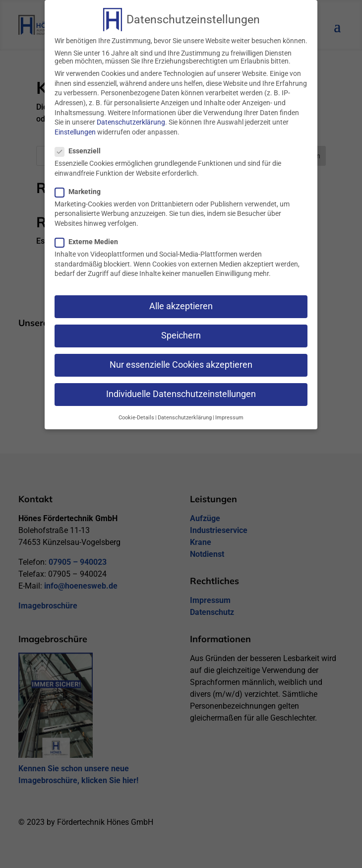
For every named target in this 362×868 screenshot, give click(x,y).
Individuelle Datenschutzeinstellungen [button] (181, 391)
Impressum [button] (229, 414)
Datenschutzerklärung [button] (185, 414)
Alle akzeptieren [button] (181, 303)
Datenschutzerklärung (131, 119)
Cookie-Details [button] (136, 414)
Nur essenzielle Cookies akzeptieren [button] (181, 362)
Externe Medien (90, 238)
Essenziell (82, 147)
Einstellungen (75, 129)
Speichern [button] (181, 332)
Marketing (82, 188)
